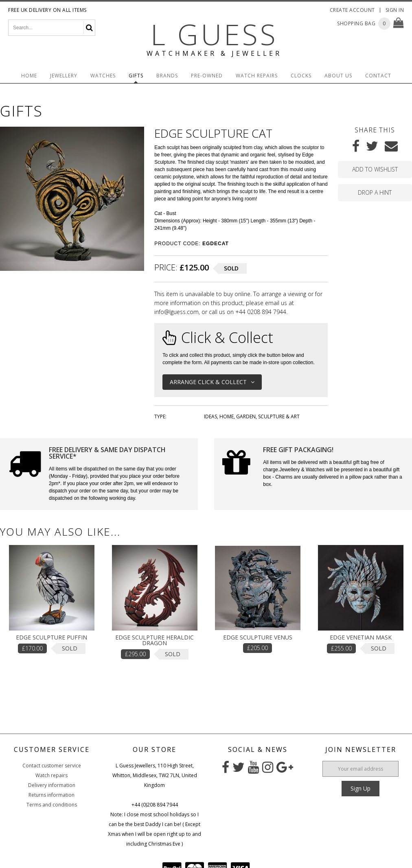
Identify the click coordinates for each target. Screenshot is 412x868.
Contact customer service (52, 766)
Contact (378, 76)
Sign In (395, 10)
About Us (338, 76)
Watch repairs (51, 775)
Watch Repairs (257, 76)
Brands (167, 76)
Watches (103, 76)
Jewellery (64, 76)
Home (29, 76)
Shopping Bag (356, 23)
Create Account (352, 10)
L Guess (214, 34)
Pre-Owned (207, 76)
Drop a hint (375, 192)
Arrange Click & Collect (212, 382)
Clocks (301, 76)
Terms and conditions (52, 805)
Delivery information (52, 785)
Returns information (51, 795)
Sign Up (360, 788)
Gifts (136, 76)
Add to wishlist (375, 169)
